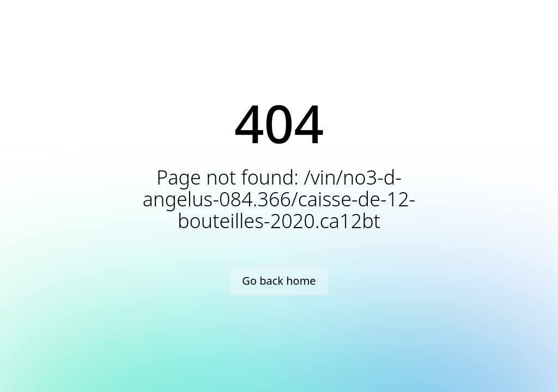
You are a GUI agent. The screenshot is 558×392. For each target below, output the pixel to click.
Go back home (279, 281)
